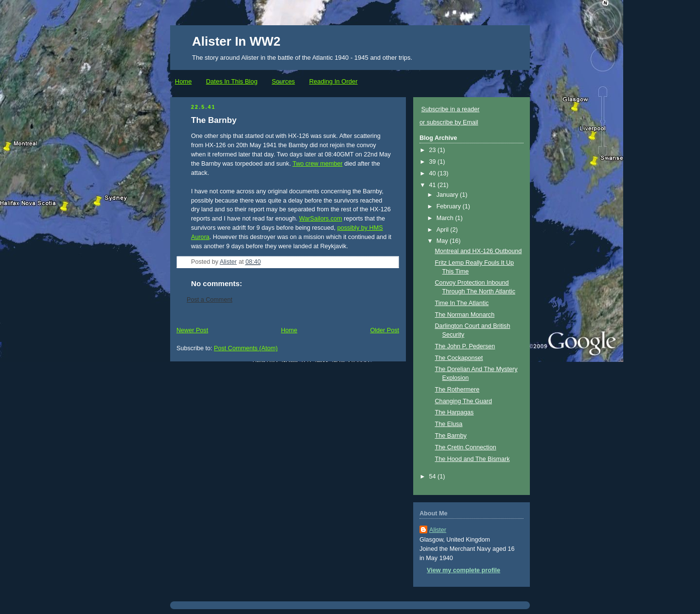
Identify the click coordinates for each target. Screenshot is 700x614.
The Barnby (451, 436)
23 (434, 150)
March (446, 218)
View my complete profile (464, 570)
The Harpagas (455, 412)
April (444, 230)
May (443, 241)
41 (434, 185)
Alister (438, 530)
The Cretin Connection (466, 447)
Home (184, 81)
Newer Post (192, 330)
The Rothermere (457, 390)
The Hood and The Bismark (472, 459)
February (450, 206)
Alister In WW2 (236, 41)
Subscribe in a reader (451, 109)
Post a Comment (210, 300)
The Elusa (449, 424)
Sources (283, 81)
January (448, 195)
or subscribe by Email (449, 122)
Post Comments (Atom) (246, 348)
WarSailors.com (321, 219)
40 (434, 173)
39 (434, 162)
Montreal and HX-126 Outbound (479, 251)
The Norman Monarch (465, 315)
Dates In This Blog (232, 81)
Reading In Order (333, 81)
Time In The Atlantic (462, 303)
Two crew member (318, 164)
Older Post (385, 330)
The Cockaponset (459, 358)
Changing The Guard (464, 401)
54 (434, 477)
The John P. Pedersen (465, 346)
